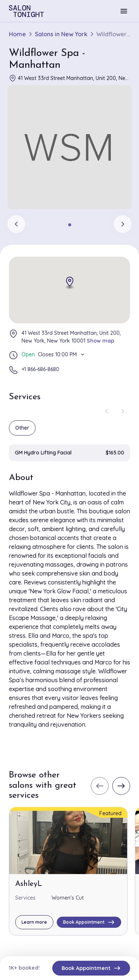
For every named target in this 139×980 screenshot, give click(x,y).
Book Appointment (91, 968)
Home (17, 34)
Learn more (34, 922)
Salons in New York (61, 34)
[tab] (70, 225)
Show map (100, 341)
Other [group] (22, 428)
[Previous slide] (16, 224)
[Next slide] (123, 224)
